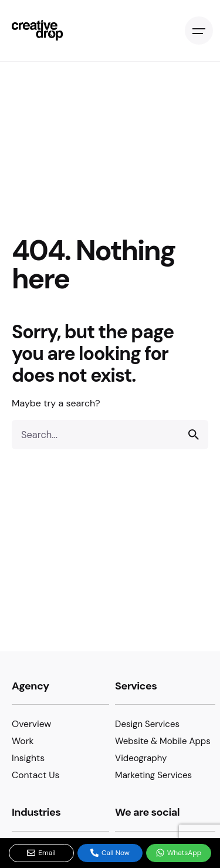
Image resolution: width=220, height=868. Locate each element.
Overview (31, 724)
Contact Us (35, 775)
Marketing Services (153, 775)
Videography (141, 758)
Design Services (147, 724)
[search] (194, 435)
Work (23, 741)
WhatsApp (179, 853)
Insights (28, 758)
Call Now (110, 853)
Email (41, 853)
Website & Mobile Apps (163, 741)
